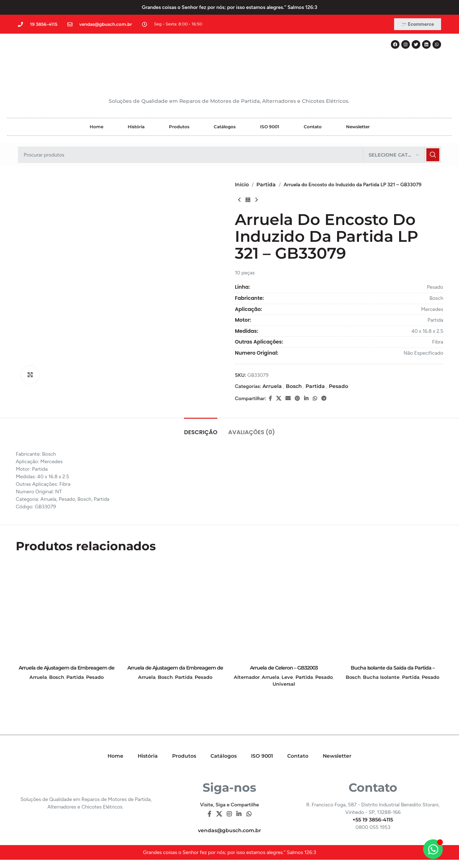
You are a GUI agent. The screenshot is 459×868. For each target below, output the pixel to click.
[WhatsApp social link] (315, 399)
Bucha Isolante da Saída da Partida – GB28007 (393, 671)
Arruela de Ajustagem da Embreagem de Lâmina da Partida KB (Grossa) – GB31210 (175, 671)
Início (242, 184)
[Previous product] (239, 200)
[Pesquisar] (229, 155)
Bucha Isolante (381, 677)
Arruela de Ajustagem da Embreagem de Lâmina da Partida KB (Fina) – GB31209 (67, 671)
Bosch (294, 386)
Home (96, 127)
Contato (313, 127)
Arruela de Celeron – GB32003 (284, 668)
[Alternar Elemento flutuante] (433, 849)
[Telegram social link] (324, 399)
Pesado (339, 386)
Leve (287, 677)
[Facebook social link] (270, 399)
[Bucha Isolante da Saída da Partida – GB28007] (392, 611)
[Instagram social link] (229, 814)
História (136, 127)
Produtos (179, 127)
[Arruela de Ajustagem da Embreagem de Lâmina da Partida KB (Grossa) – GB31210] (175, 611)
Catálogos (225, 127)
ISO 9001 (270, 127)
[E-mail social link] (288, 399)
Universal (284, 684)
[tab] (201, 429)
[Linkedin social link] (306, 399)
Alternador (247, 677)
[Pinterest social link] (297, 399)
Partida (266, 184)
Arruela (272, 386)
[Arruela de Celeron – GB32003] (284, 611)
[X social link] (279, 399)
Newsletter (358, 127)
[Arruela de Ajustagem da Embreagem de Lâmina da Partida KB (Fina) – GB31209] (67, 611)
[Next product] (256, 200)
